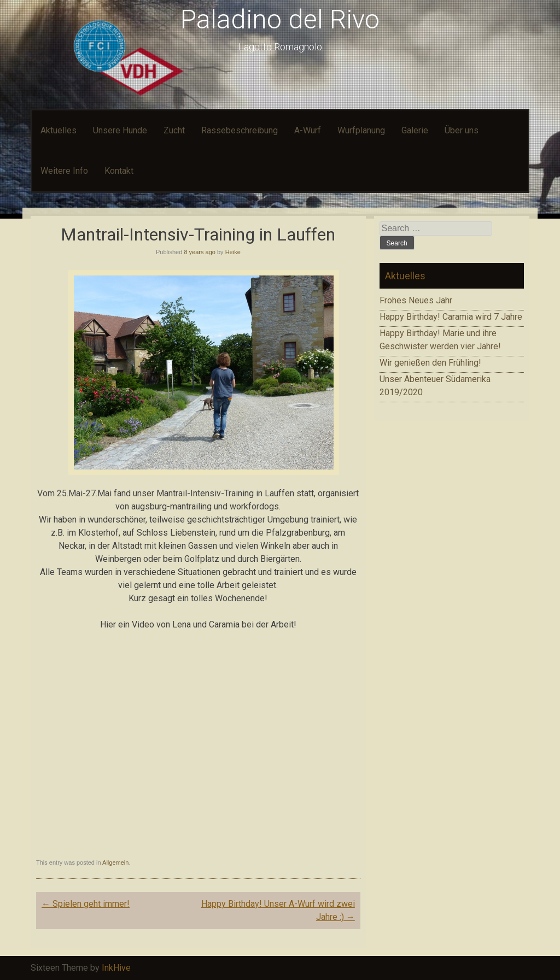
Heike (233, 252)
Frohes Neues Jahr (416, 300)
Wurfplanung (361, 130)
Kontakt (119, 171)
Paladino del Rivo (280, 19)
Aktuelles (59, 130)
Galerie (415, 130)
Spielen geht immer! (86, 904)
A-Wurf (308, 130)
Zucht (174, 130)
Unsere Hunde (120, 130)
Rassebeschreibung (240, 130)
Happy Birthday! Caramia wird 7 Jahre (451, 317)
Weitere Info (64, 171)
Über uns (462, 130)
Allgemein (115, 862)
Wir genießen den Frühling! (430, 363)
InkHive (116, 968)
